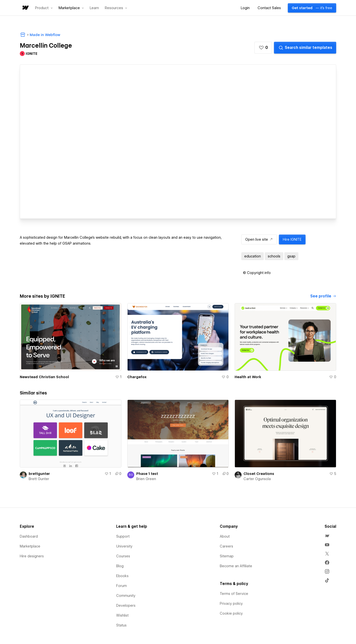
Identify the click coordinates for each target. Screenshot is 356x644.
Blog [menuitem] (120, 566)
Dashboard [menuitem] (29, 536)
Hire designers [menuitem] (32, 556)
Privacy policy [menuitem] (231, 604)
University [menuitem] (124, 546)
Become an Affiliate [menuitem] (236, 566)
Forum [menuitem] (122, 586)
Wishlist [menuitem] (122, 615)
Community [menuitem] (126, 596)
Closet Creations (259, 474)
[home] (25, 8)
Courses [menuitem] (123, 556)
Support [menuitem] (123, 536)
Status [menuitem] (121, 625)
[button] (44, 8)
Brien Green (146, 479)
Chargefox (137, 377)
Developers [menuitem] (126, 605)
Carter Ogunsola (257, 479)
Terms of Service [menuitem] (234, 594)
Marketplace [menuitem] (30, 546)
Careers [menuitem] (226, 546)
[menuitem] (327, 536)
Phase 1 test (147, 474)
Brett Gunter (39, 479)
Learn (94, 8)
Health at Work (248, 377)
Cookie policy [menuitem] (231, 613)
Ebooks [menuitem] (122, 576)
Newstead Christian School (44, 377)
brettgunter (39, 474)
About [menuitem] (225, 536)
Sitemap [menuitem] (227, 556)
